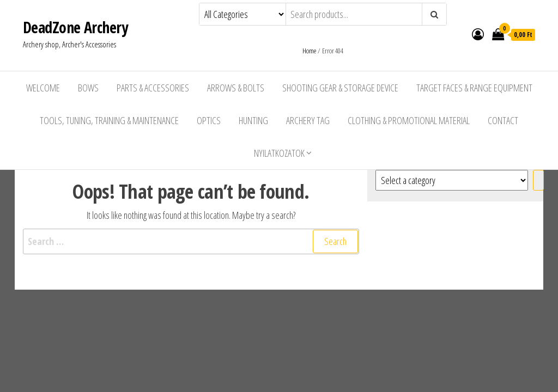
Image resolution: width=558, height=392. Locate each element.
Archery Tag (308, 120)
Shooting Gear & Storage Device (340, 88)
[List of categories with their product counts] (452, 180)
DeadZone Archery (75, 27)
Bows (88, 88)
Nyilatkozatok (279, 153)
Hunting (253, 120)
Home (309, 51)
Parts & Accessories (153, 88)
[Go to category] (538, 180)
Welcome (43, 88)
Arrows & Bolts (236, 88)
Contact (503, 120)
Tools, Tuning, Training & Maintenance (109, 120)
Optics (209, 120)
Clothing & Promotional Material (409, 120)
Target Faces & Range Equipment (474, 88)
